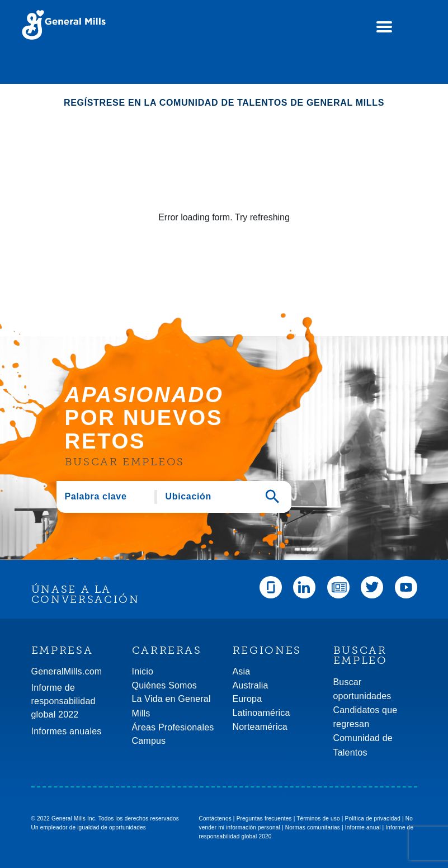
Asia (242, 671)
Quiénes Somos (164, 685)
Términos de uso (318, 819)
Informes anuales (67, 731)
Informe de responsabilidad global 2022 (63, 701)
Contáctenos (215, 819)
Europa (247, 699)
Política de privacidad (373, 819)
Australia (251, 685)
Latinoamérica (261, 713)
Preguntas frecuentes (264, 819)
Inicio (143, 671)
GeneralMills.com (67, 671)
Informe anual (363, 827)
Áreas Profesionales (173, 727)
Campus (149, 741)
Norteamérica (260, 727)
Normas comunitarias (313, 827)
